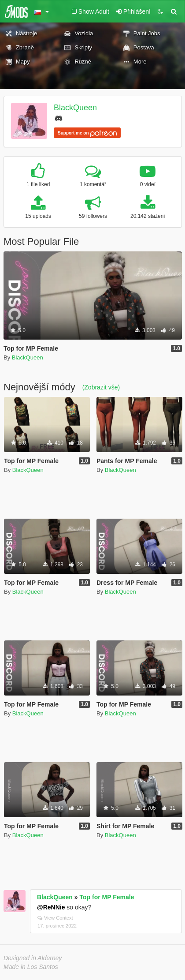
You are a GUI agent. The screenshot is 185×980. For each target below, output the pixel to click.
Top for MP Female (107, 897)
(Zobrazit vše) (101, 387)
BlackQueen (75, 108)
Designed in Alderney (33, 958)
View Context (55, 918)
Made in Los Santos (31, 967)
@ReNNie (51, 907)
